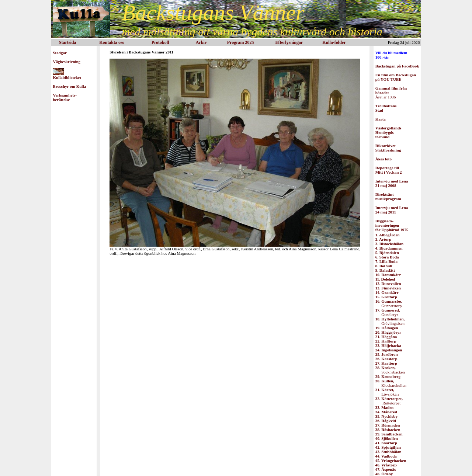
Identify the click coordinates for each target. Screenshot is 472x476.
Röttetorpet (389, 401)
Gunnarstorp (389, 303)
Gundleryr (388, 312)
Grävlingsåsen (390, 321)
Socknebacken (390, 370)
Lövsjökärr (387, 392)
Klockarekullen (391, 383)
